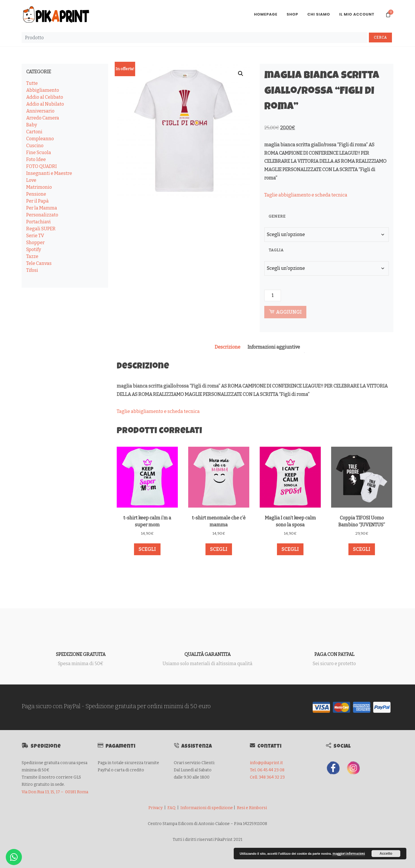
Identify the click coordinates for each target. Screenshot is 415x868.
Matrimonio (39, 187)
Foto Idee (36, 159)
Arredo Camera (43, 118)
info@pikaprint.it (266, 763)
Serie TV (35, 236)
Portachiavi (38, 222)
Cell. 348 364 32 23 (267, 777)
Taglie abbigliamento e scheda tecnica (306, 195)
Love (31, 180)
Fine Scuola (39, 153)
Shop (293, 14)
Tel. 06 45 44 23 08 (267, 770)
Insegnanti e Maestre (49, 173)
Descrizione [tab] (228, 347)
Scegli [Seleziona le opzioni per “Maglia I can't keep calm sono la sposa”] (290, 549)
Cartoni (34, 132)
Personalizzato (42, 215)
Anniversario (40, 111)
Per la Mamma (42, 208)
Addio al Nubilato (45, 104)
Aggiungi (285, 312)
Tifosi (32, 270)
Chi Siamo (319, 14)
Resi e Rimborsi (252, 808)
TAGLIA (276, 250)
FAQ (171, 808)
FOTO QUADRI (41, 166)
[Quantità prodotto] (273, 295)
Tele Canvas (39, 263)
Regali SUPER (41, 229)
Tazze (32, 256)
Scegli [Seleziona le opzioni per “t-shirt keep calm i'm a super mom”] (147, 549)
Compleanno (40, 139)
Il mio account (357, 14)
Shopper (35, 243)
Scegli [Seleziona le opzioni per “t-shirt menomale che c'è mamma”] (219, 549)
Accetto (386, 854)
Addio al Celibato (45, 97)
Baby (32, 125)
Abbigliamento (43, 90)
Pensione (36, 194)
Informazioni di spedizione (207, 808)
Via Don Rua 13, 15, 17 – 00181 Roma (55, 792)
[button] (241, 74)
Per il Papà (37, 201)
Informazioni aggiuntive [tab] (274, 347)
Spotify (34, 249)
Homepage (266, 14)
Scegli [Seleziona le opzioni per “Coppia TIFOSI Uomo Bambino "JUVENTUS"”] (362, 549)
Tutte (32, 83)
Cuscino (35, 146)
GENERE (277, 216)
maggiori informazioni (349, 854)
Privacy (155, 808)
